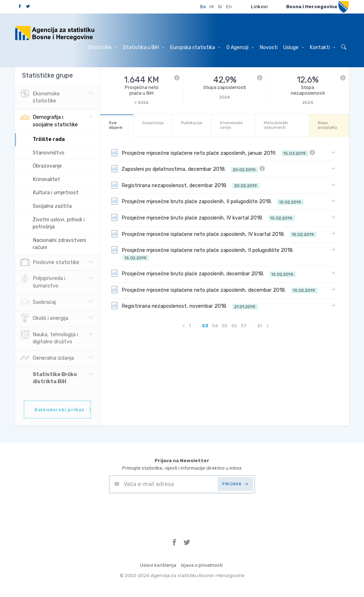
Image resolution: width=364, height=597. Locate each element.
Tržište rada (49, 139)
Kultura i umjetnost (56, 193)
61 (260, 326)
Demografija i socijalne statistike (49, 120)
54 (215, 326)
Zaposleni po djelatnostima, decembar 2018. (188, 169)
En (229, 7)
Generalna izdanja (47, 358)
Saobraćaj (38, 302)
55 (225, 326)
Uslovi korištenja (158, 565)
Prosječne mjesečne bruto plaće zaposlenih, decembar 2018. (203, 273)
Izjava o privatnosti (202, 565)
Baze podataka (327, 125)
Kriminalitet (46, 179)
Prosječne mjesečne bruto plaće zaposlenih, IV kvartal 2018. (203, 217)
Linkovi (259, 7)
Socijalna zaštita (52, 206)
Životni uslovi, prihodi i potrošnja (59, 223)
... (196, 326)
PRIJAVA (235, 484)
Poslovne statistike (50, 263)
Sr (220, 7)
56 (234, 326)
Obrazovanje (47, 166)
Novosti (269, 47)
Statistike (103, 47)
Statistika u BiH (144, 47)
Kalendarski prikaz (63, 410)
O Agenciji (240, 47)
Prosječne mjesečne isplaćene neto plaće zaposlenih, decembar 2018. (214, 290)
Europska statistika (195, 47)
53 (205, 326)
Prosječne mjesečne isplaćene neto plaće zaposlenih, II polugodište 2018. (204, 253)
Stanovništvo (49, 153)
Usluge (294, 47)
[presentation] (163, 511)
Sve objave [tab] (116, 125)
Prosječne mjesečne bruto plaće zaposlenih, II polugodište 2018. (207, 201)
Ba (203, 7)
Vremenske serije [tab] (231, 125)
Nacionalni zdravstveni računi (59, 244)
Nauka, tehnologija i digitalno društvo (49, 338)
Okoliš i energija (44, 318)
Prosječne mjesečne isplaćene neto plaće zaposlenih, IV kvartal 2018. (214, 234)
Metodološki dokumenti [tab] (276, 125)
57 (244, 326)
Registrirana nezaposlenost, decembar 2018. (185, 185)
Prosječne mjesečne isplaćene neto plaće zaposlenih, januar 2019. (213, 153)
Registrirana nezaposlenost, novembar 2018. (184, 306)
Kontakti (323, 47)
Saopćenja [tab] (153, 123)
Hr (212, 7)
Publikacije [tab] (192, 123)
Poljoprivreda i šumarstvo (43, 281)
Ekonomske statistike (40, 97)
